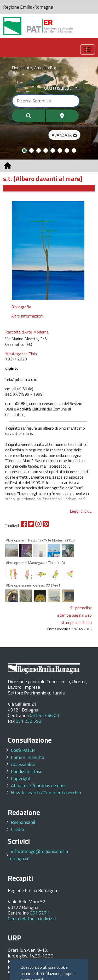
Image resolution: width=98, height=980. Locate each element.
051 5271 (39, 913)
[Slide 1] (24, 151)
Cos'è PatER (23, 750)
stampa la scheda (76, 622)
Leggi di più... (81, 511)
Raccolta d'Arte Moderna (27, 332)
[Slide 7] (67, 150)
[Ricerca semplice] (46, 101)
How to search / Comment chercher (46, 793)
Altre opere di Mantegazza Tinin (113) (35, 563)
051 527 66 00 (44, 715)
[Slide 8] (74, 150)
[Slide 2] (31, 150)
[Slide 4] (46, 150)
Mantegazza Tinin (21, 354)
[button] (64, 135)
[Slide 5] (53, 150)
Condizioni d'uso (27, 771)
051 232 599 (28, 721)
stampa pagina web (74, 615)
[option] (48, 250)
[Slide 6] (60, 150)
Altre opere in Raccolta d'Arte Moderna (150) (41, 540)
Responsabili (24, 822)
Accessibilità (23, 764)
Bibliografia (21, 307)
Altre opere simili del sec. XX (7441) (34, 585)
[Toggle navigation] (88, 50)
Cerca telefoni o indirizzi (32, 919)
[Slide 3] (39, 150)
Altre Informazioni (27, 316)
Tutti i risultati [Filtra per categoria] (57, 88)
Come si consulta (28, 757)
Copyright (21, 778)
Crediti (18, 829)
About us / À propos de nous (39, 785)
